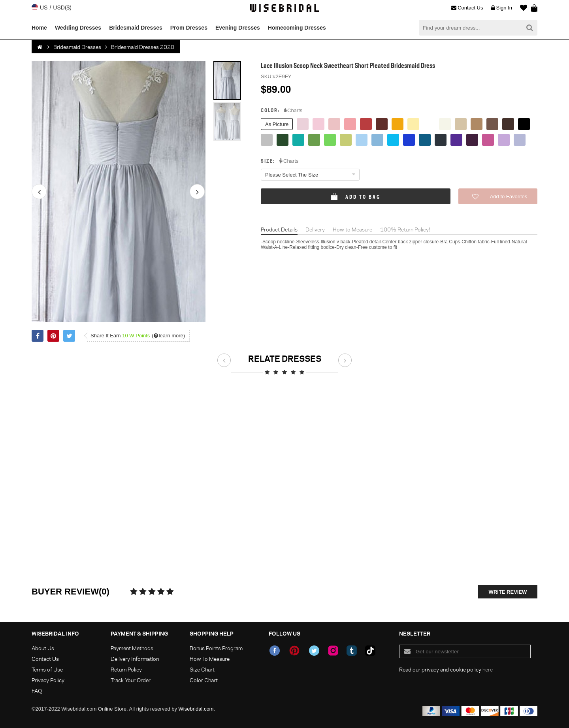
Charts (293, 111)
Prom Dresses (189, 28)
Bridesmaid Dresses (136, 28)
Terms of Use (47, 669)
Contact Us (467, 8)
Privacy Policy (48, 680)
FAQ (37, 691)
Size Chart (202, 669)
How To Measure (210, 659)
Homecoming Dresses (297, 28)
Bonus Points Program (216, 648)
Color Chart (204, 680)
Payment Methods (132, 648)
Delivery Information (135, 659)
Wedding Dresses (78, 28)
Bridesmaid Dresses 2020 (143, 47)
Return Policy (126, 669)
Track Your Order (131, 680)
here (488, 669)
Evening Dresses (238, 28)
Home (39, 28)
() (168, 336)
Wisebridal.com (196, 709)
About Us (43, 648)
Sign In (502, 8)
